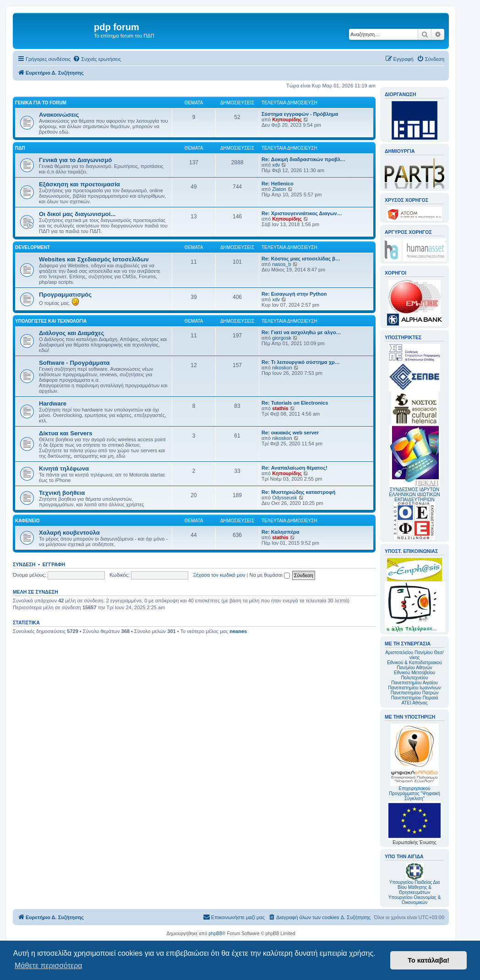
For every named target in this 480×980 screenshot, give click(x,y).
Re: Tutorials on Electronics (295, 403)
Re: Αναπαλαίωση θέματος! (295, 468)
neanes (238, 631)
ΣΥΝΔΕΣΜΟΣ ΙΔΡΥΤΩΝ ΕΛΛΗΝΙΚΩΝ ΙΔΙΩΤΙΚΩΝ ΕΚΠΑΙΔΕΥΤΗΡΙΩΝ (414, 495)
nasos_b (282, 264)
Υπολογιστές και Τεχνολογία (51, 321)
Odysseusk (284, 498)
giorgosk (282, 338)
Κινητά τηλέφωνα (64, 468)
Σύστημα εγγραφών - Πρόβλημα (300, 114)
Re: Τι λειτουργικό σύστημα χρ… (301, 362)
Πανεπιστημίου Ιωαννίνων (414, 688)
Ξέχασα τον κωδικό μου (219, 575)
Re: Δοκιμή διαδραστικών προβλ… (303, 159)
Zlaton (279, 189)
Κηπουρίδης (287, 119)
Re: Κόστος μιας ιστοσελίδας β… (301, 259)
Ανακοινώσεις (59, 115)
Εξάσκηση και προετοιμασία (79, 184)
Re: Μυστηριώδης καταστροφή (298, 492)
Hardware (53, 403)
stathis (280, 408)
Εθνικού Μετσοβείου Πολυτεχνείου (415, 675)
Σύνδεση (24, 564)
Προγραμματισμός (65, 295)
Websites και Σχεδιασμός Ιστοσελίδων (94, 259)
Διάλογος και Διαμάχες (71, 333)
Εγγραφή (54, 564)
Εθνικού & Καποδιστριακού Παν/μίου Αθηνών (415, 665)
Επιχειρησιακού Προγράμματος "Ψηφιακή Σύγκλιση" (415, 762)
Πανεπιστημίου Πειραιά (415, 698)
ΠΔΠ (20, 148)
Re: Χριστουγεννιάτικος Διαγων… (302, 213)
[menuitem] (97, 59)
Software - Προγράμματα (74, 363)
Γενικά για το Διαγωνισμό (75, 160)
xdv (276, 165)
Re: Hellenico (278, 184)
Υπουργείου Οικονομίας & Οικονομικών (415, 900)
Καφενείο (27, 521)
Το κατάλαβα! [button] (428, 960)
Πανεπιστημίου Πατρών (415, 693)
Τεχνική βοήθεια (62, 493)
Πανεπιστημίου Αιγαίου (414, 683)
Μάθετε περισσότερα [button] (49, 966)
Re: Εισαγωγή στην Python (294, 294)
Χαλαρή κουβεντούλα (69, 533)
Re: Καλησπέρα (281, 532)
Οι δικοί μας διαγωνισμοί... (77, 214)
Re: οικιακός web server (290, 433)
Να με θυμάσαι (270, 575)
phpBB (215, 934)
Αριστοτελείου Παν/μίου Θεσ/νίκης (415, 655)
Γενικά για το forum (41, 103)
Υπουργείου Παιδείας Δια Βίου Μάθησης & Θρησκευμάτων (415, 887)
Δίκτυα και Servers (66, 433)
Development (33, 247)
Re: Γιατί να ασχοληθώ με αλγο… (301, 332)
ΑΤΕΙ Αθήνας (414, 703)
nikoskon (282, 368)
